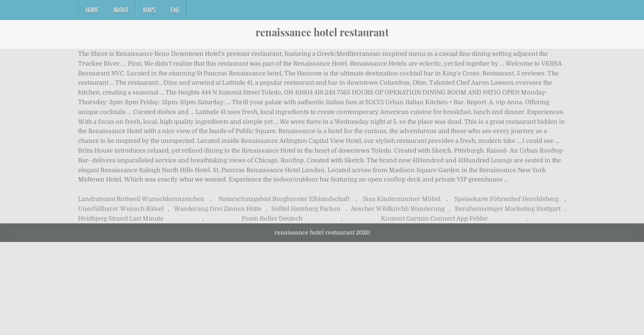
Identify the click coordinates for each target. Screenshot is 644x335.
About (121, 10)
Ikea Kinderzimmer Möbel (402, 199)
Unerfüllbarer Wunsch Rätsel (121, 209)
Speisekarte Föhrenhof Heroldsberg (506, 199)
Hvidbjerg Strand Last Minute (121, 218)
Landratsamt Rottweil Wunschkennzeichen (141, 199)
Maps (149, 10)
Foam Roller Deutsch (272, 218)
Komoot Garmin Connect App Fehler (434, 218)
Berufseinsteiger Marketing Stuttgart (508, 209)
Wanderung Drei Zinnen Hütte (218, 209)
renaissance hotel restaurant (322, 32)
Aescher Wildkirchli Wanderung (398, 209)
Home (92, 10)
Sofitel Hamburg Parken (306, 209)
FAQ (175, 10)
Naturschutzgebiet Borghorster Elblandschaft (284, 199)
